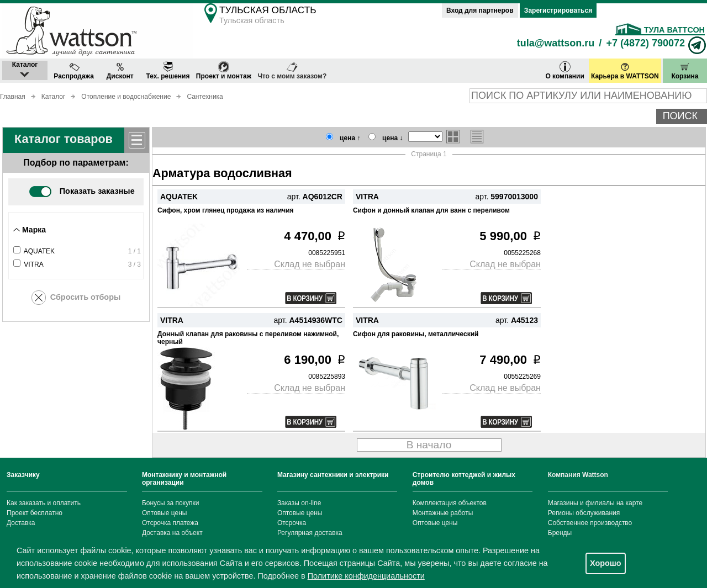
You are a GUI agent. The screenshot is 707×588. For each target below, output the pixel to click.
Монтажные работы (443, 513)
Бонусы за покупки (171, 503)
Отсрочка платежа (170, 523)
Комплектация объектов (450, 503)
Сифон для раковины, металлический (416, 334)
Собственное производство (590, 523)
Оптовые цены (165, 513)
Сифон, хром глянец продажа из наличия (226, 210)
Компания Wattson (578, 475)
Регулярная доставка (310, 533)
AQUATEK (39, 251)
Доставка (21, 523)
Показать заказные (82, 191)
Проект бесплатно (35, 513)
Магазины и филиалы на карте (595, 503)
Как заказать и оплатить (44, 503)
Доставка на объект (172, 533)
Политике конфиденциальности (366, 576)
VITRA (33, 264)
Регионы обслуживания (584, 513)
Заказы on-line (299, 503)
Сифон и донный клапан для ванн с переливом (431, 210)
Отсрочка (292, 523)
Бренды (560, 533)
